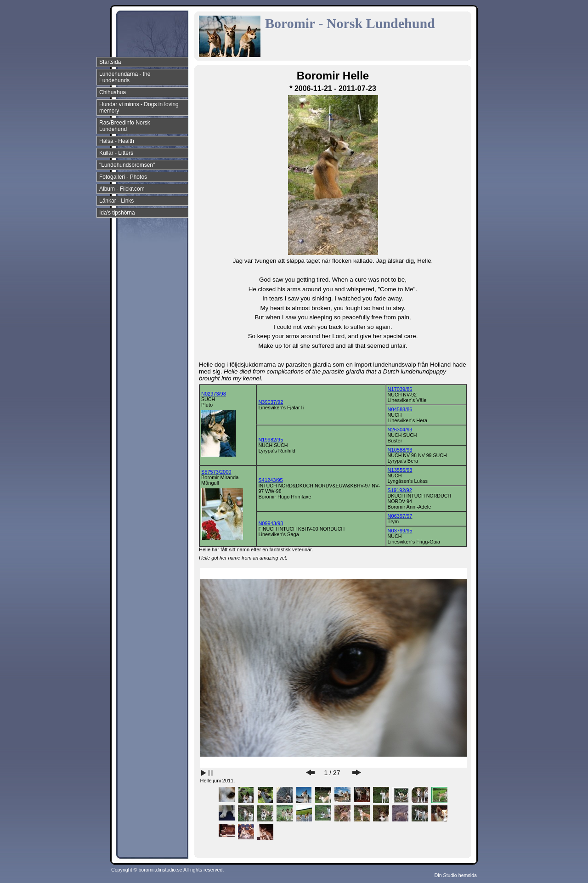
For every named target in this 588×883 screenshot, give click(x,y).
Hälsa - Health (117, 141)
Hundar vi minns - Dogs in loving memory (139, 108)
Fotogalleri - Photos (123, 177)
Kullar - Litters (116, 153)
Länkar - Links (116, 201)
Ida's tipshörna (117, 213)
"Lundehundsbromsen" (127, 165)
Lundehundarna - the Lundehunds (125, 77)
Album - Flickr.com (122, 189)
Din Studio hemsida (456, 875)
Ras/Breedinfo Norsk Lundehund (125, 126)
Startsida (110, 62)
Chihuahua (113, 92)
